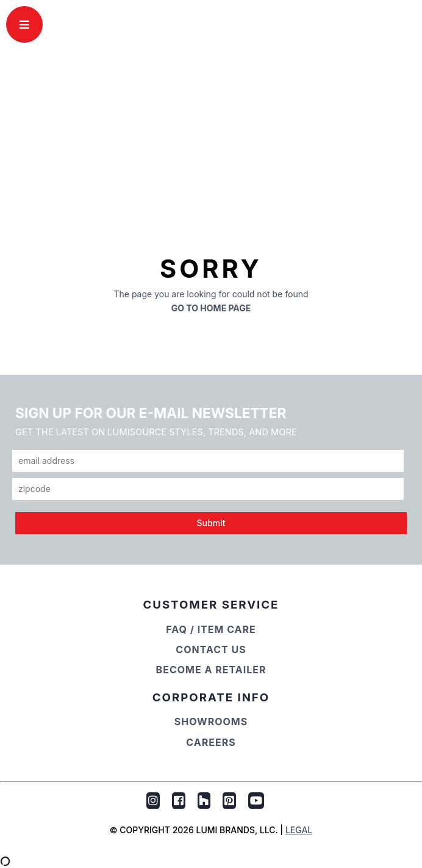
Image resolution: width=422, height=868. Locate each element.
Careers (211, 742)
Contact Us (211, 649)
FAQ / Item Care (211, 629)
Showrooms (211, 722)
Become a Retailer (211, 670)
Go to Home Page (211, 308)
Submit (211, 523)
